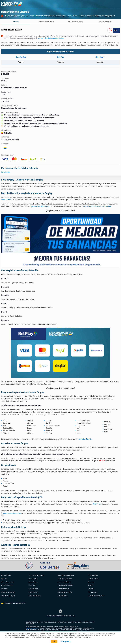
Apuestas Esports (63, 589)
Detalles (16, 21)
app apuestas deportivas (12, 513)
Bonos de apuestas (8, 582)
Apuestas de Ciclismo (65, 592)
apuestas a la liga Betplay (40, 206)
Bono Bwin (60, 57)
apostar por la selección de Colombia (98, 206)
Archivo (91, 585)
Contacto (91, 582)
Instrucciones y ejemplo (46, 21)
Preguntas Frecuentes (75, 21)
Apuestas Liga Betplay (65, 585)
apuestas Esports (85, 439)
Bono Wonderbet (35, 596)
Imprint (90, 589)
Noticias (4, 578)
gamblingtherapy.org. (32, 628)
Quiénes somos (93, 578)
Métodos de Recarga (8, 592)
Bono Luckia (33, 592)
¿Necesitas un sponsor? (96, 596)
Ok (54, 641)
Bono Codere (100, 57)
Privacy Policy (93, 592)
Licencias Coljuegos (8, 596)
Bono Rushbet (21, 57)
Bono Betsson (34, 582)
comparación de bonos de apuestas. (51, 38)
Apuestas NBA (62, 596)
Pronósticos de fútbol (65, 578)
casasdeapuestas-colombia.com (15, 603)
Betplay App (6, 172)
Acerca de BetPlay (105, 21)
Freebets (4, 589)
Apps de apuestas (7, 585)
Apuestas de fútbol (64, 582)
